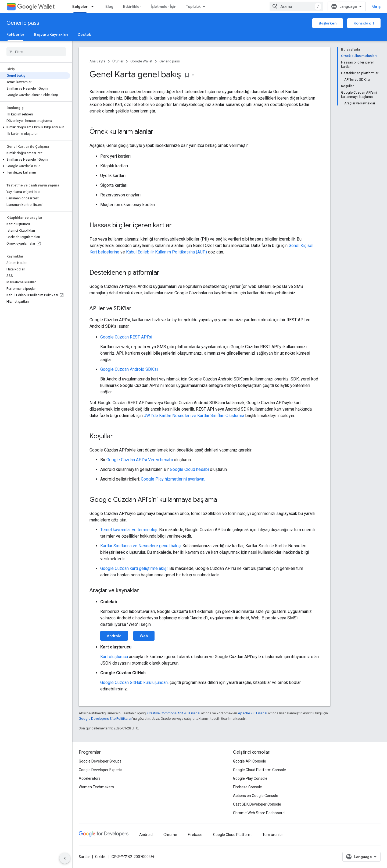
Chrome (170, 835)
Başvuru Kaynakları (51, 34)
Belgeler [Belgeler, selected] (80, 6)
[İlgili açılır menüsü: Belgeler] (94, 6)
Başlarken (328, 23)
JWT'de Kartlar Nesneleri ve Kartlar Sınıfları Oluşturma (194, 416)
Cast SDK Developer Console (257, 804)
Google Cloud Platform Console (259, 770)
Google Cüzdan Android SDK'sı (129, 369)
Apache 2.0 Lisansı (252, 713)
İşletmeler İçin (164, 6)
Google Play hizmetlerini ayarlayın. (173, 479)
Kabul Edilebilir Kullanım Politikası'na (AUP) (166, 252)
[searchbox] (36, 52)
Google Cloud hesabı (189, 469)
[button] (35, 127)
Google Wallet (141, 61)
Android (114, 636)
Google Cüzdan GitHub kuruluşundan (134, 682)
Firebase (195, 835)
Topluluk (193, 6)
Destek (84, 34)
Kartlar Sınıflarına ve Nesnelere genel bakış (140, 546)
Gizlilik (100, 857)
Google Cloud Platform (232, 835)
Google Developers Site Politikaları (105, 719)
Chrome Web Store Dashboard (259, 813)
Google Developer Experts (101, 770)
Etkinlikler (132, 6)
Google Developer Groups (100, 761)
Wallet (36, 7)
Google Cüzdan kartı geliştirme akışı (134, 568)
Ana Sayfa (97, 61)
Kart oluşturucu (114, 657)
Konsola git (364, 23)
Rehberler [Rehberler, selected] (15, 34)
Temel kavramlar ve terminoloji (129, 530)
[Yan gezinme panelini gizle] (65, 858)
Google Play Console (250, 778)
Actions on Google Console (256, 796)
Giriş (376, 6)
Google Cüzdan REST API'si (126, 337)
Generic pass (23, 23)
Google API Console (250, 761)
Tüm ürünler (273, 835)
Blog (109, 6)
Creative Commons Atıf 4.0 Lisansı (174, 713)
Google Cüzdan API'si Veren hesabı (140, 460)
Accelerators (90, 778)
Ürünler (118, 61)
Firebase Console (248, 787)
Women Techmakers (96, 787)
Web (144, 636)
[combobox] (296, 6)
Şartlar (84, 857)
